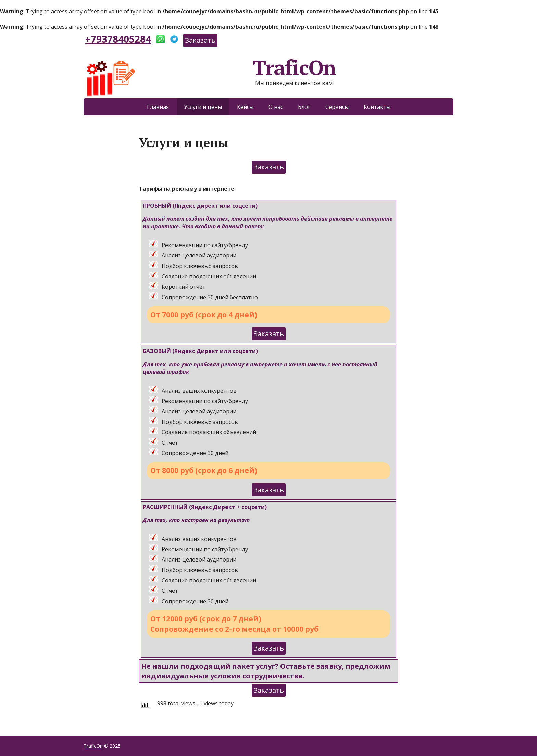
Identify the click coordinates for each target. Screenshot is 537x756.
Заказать (200, 40)
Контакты (377, 107)
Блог (304, 107)
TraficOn (210, 67)
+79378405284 (118, 39)
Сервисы (337, 107)
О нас (276, 107)
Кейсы (245, 107)
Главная (158, 107)
